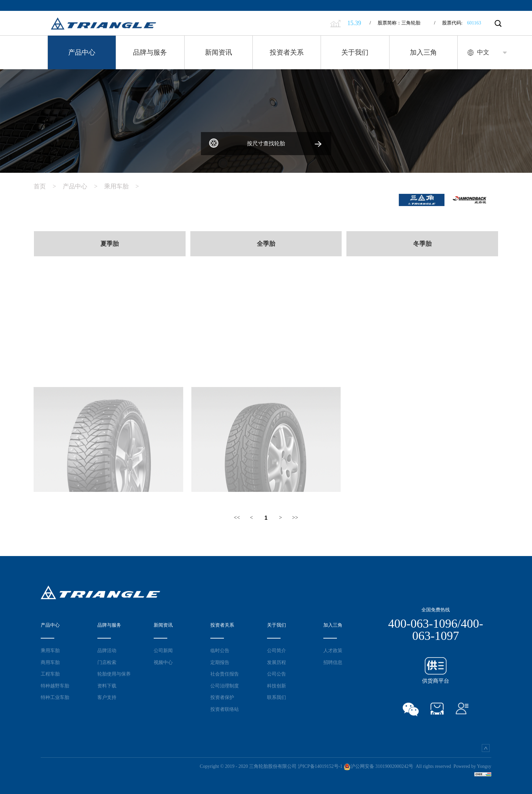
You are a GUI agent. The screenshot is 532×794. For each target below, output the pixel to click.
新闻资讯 (218, 52)
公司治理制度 (225, 684)
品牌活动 (107, 649)
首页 (48, 185)
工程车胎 (50, 673)
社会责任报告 (225, 673)
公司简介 (277, 649)
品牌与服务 (150, 52)
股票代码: (458, 23)
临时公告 (220, 649)
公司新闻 (163, 649)
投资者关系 (287, 52)
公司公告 (277, 673)
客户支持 (107, 696)
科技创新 (277, 684)
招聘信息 (333, 661)
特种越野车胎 (55, 684)
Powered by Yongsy (472, 765)
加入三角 (423, 52)
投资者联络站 (225, 708)
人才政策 (333, 649)
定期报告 (220, 661)
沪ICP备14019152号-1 (320, 765)
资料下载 (107, 684)
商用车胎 (50, 661)
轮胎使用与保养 (114, 673)
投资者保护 (222, 696)
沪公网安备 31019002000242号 (379, 765)
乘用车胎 (125, 185)
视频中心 (163, 661)
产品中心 (82, 52)
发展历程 (277, 661)
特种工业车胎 (55, 696)
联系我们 (277, 696)
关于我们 (355, 52)
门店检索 (107, 661)
